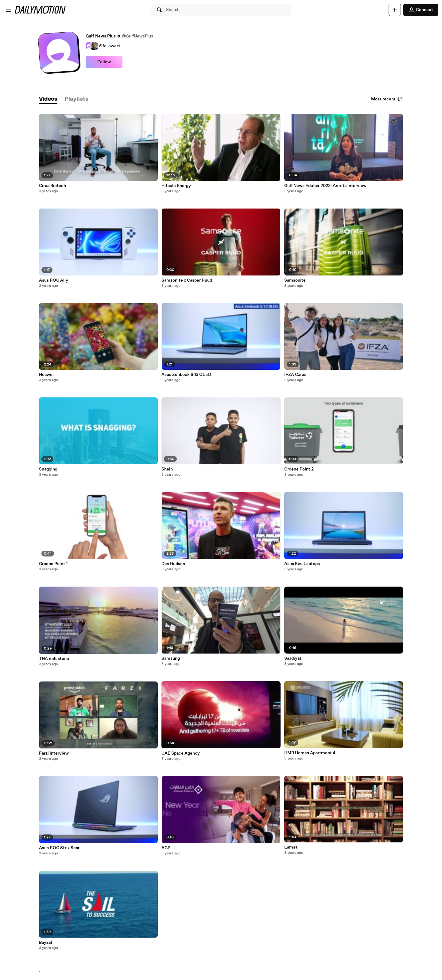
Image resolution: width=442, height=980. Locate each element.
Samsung (171, 658)
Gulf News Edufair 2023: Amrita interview (325, 186)
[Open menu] (9, 10)
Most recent (387, 99)
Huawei (46, 375)
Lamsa (291, 847)
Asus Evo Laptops (302, 564)
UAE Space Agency (181, 753)
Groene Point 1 (53, 564)
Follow (104, 62)
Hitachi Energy (176, 186)
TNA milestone (54, 659)
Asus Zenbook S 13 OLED (186, 375)
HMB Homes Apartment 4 (310, 753)
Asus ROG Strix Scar (59, 848)
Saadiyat (293, 658)
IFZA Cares (295, 375)
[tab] (48, 99)
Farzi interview (54, 753)
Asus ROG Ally (54, 280)
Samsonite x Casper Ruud (187, 280)
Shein (167, 469)
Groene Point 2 (299, 469)
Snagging (48, 469)
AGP (166, 848)
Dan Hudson (173, 564)
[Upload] (395, 10)
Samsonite (295, 280)
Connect (421, 10)
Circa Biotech (52, 186)
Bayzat (46, 943)
